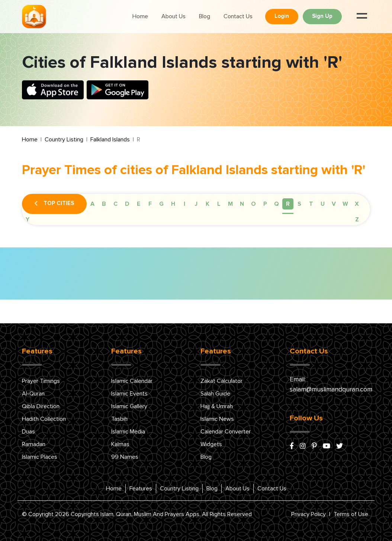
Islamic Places (40, 457)
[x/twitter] (340, 446)
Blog (205, 16)
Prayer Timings (41, 381)
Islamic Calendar (132, 381)
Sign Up (322, 16)
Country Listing (64, 140)
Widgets (211, 444)
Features (141, 489)
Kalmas (120, 444)
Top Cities (54, 204)
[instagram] (303, 446)
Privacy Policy (309, 514)
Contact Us (238, 16)
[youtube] (327, 446)
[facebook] (292, 446)
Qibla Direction (41, 406)
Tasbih (119, 419)
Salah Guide (215, 394)
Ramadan (34, 444)
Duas (28, 432)
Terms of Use (351, 514)
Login (282, 16)
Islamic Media (128, 432)
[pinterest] (314, 446)
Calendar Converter (226, 432)
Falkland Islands (110, 140)
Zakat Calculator (221, 381)
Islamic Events (129, 394)
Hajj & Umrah (217, 406)
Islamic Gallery (129, 406)
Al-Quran (33, 394)
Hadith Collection (44, 419)
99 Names (125, 457)
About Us (173, 16)
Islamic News (217, 419)
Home (140, 16)
